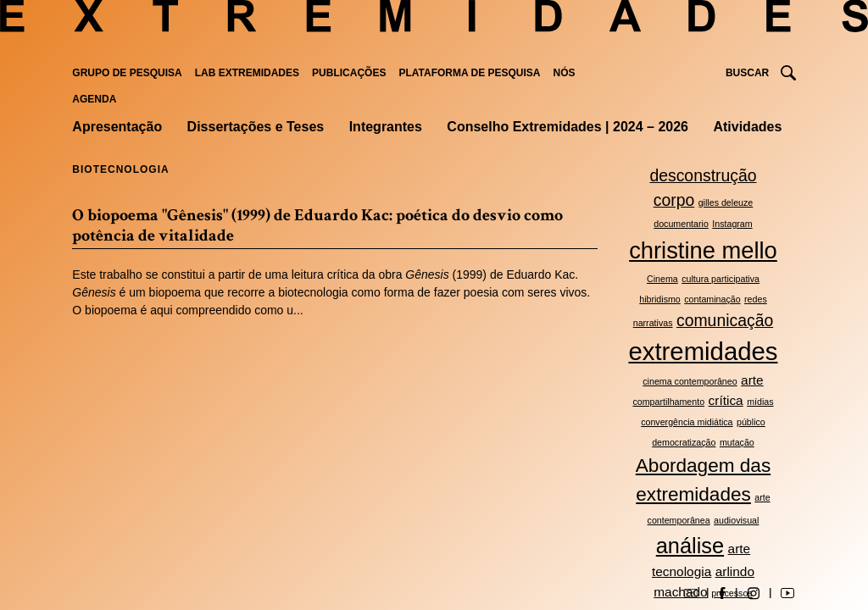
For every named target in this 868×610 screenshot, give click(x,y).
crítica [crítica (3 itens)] (726, 400)
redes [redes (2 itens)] (756, 299)
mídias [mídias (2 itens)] (760, 402)
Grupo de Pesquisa (127, 73)
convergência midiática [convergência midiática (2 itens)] (687, 422)
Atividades (747, 127)
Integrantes (386, 127)
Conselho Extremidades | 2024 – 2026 (568, 127)
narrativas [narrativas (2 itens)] (653, 323)
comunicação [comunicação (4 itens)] (725, 320)
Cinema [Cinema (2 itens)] (662, 279)
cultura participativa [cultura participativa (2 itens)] (721, 279)
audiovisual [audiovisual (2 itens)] (736, 520)
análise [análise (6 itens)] (690, 546)
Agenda (94, 99)
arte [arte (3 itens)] (752, 380)
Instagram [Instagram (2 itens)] (732, 224)
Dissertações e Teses (256, 127)
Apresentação (117, 127)
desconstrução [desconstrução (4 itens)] (703, 175)
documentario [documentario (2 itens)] (681, 224)
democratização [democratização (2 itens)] (684, 442)
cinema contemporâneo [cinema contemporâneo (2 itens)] (690, 381)
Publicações (349, 73)
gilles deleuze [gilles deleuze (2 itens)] (726, 202)
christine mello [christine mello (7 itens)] (703, 250)
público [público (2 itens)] (751, 422)
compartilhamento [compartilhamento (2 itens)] (668, 402)
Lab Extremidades (247, 73)
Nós (565, 73)
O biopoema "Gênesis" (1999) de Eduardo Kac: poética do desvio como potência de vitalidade (317, 225)
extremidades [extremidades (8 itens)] (703, 351)
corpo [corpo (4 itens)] (674, 200)
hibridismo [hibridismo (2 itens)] (660, 299)
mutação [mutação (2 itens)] (737, 442)
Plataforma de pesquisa (469, 73)
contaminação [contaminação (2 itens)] (712, 299)
